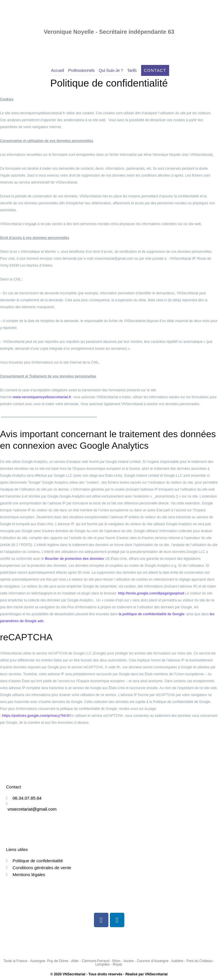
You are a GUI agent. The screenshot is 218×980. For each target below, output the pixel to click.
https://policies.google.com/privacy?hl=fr (36, 716)
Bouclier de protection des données (74, 559)
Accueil (57, 70)
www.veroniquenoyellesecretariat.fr (42, 397)
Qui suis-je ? (111, 70)
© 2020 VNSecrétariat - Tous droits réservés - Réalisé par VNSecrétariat (109, 974)
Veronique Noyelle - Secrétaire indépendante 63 (109, 32)
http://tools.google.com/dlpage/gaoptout (151, 593)
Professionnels (81, 70)
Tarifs (132, 70)
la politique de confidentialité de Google (151, 614)
